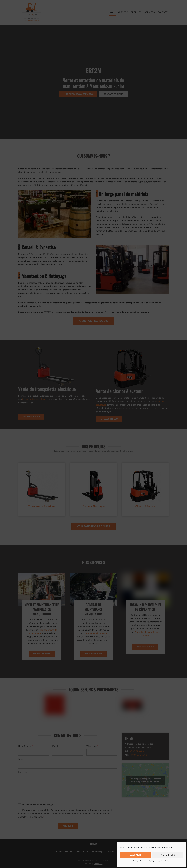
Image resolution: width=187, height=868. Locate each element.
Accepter (136, 855)
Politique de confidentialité (159, 861)
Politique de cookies (140, 861)
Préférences (168, 855)
